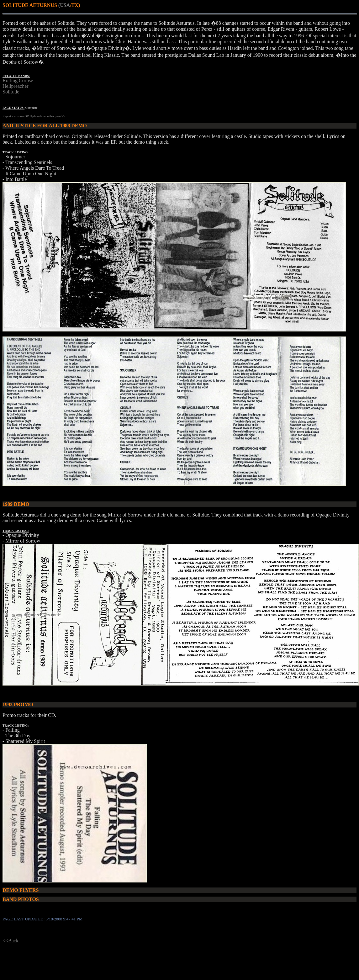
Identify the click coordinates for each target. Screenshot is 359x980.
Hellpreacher (16, 86)
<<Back (11, 941)
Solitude (11, 92)
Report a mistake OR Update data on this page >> (34, 116)
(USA (64, 5)
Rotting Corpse (18, 80)
